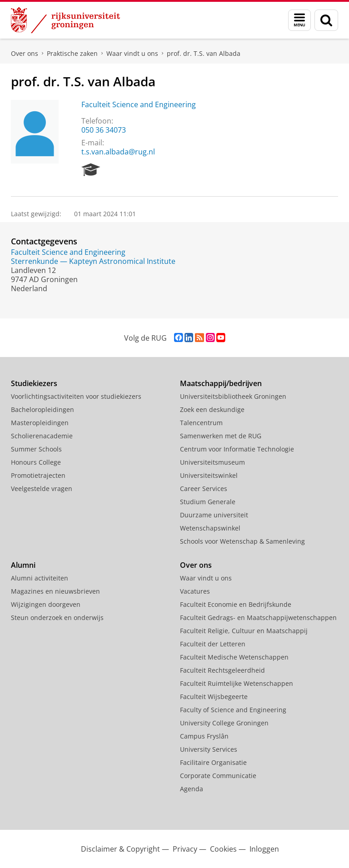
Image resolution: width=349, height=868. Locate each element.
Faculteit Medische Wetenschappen (234, 657)
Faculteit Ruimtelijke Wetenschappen (237, 683)
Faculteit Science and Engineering (139, 104)
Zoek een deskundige (212, 409)
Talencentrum (201, 423)
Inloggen (264, 849)
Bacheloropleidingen (42, 409)
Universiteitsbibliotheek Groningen (233, 396)
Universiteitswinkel (209, 475)
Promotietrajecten (38, 475)
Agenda (192, 789)
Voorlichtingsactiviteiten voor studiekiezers (76, 396)
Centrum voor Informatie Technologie (237, 449)
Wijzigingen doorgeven (46, 604)
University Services (209, 749)
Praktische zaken (72, 53)
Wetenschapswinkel (210, 528)
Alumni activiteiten (40, 578)
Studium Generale (208, 502)
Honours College (36, 462)
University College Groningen (224, 723)
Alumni (23, 565)
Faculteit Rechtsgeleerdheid (222, 670)
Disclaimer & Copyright (120, 849)
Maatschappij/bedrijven (221, 383)
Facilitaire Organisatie (213, 762)
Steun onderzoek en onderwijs (57, 618)
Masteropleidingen (40, 423)
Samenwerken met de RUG (221, 436)
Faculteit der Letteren (213, 644)
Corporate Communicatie (218, 776)
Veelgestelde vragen (42, 489)
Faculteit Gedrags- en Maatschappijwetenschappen (258, 618)
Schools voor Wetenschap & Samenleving (242, 541)
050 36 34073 (104, 130)
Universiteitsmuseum (212, 462)
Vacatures (195, 591)
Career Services (204, 489)
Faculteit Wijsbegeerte (214, 697)
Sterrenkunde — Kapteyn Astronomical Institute (93, 261)
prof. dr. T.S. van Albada (204, 53)
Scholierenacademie (42, 436)
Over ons (25, 53)
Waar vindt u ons (132, 53)
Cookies (223, 849)
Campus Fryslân (204, 736)
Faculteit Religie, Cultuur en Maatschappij (244, 631)
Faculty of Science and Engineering (233, 710)
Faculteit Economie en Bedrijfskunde (236, 604)
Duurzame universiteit (214, 515)
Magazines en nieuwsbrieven (55, 591)
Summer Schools (36, 449)
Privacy (185, 849)
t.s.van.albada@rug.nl (118, 152)
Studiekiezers (34, 383)
